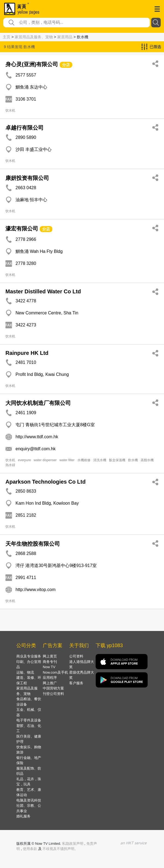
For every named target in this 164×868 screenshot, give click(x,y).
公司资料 (76, 656)
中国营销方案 (53, 688)
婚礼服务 (23, 816)
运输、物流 (25, 672)
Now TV (49, 667)
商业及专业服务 (29, 656)
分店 (66, 65)
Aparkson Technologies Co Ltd (45, 482)
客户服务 (76, 683)
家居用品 (65, 37)
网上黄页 (50, 656)
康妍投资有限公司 (27, 178)
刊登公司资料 (53, 694)
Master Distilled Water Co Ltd (43, 291)
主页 (7, 37)
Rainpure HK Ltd (27, 353)
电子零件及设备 (29, 720)
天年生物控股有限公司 (33, 544)
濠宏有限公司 (22, 229)
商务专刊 (50, 662)
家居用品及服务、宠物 (34, 37)
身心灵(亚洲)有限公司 (32, 64)
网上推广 (50, 683)
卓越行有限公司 (25, 128)
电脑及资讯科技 (29, 800)
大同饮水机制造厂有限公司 (38, 403)
